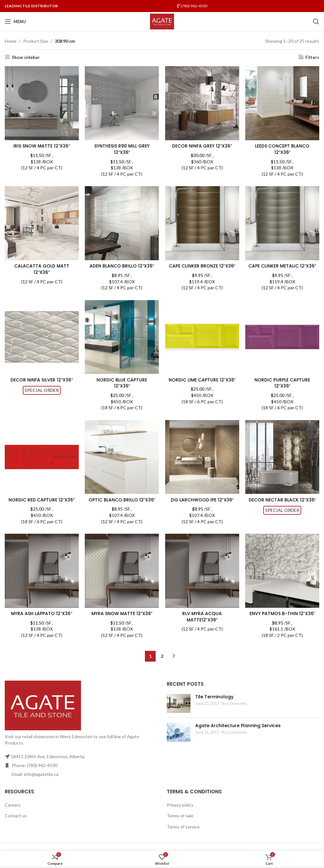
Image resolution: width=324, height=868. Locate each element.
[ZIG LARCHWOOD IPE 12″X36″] (202, 463)
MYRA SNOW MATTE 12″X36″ (122, 620)
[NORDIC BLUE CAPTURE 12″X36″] (122, 343)
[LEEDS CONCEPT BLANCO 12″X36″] (283, 103)
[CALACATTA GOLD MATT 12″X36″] (42, 223)
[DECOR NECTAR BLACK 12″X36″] (283, 463)
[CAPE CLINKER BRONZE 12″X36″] (202, 223)
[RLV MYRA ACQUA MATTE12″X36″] (202, 577)
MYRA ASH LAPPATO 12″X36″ (42, 620)
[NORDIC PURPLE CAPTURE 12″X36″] (283, 343)
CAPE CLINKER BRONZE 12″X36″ (202, 266)
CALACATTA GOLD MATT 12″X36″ (42, 269)
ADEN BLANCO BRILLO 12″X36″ (122, 266)
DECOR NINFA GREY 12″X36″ (202, 146)
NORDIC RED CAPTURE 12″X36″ (42, 506)
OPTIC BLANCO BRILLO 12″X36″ (122, 506)
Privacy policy (180, 811)
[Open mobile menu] (15, 22)
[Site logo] (162, 21)
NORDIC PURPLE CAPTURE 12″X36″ (282, 389)
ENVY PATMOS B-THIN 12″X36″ (282, 620)
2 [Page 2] (162, 662)
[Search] (316, 22)
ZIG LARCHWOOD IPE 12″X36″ (202, 506)
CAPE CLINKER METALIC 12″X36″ (282, 269)
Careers (13, 811)
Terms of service (183, 833)
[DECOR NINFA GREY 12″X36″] (202, 103)
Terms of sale (180, 822)
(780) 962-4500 (192, 6)
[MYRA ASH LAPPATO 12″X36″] (42, 577)
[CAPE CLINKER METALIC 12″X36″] (283, 223)
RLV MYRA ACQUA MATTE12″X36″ (202, 623)
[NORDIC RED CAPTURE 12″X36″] (42, 463)
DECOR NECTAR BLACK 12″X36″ (282, 506)
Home (11, 41)
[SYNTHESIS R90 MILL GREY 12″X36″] (122, 103)
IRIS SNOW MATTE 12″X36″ (42, 146)
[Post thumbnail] (179, 710)
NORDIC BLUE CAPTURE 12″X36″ (122, 389)
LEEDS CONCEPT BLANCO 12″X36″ (282, 149)
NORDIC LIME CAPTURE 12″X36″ (202, 386)
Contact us (16, 822)
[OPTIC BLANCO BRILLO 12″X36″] (122, 463)
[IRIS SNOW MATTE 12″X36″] (42, 103)
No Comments (234, 710)
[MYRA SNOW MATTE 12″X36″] (122, 577)
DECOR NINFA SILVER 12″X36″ (42, 386)
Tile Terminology (214, 703)
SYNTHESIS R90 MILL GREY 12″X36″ (122, 149)
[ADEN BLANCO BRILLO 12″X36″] (122, 223)
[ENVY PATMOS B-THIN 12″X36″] (283, 577)
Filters (312, 57)
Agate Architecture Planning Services (238, 732)
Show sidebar (26, 57)
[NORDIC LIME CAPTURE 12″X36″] (202, 343)
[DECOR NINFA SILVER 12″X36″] (42, 343)
